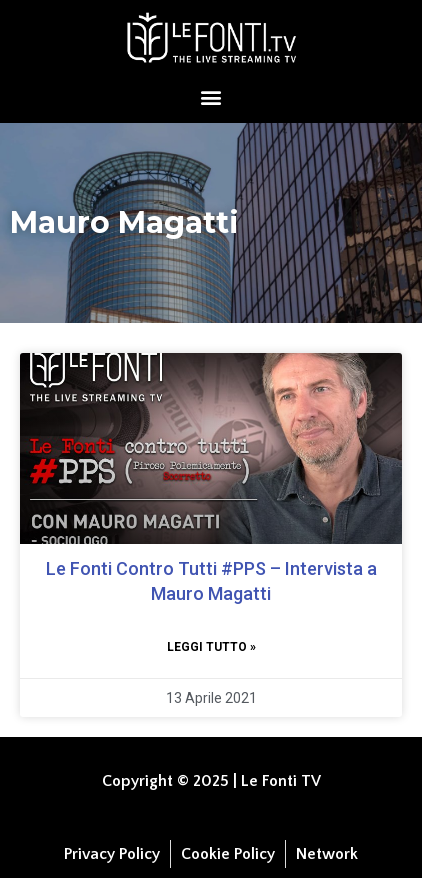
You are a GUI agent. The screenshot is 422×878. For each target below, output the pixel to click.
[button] (211, 96)
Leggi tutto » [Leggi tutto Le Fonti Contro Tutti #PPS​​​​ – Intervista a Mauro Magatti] (211, 647)
